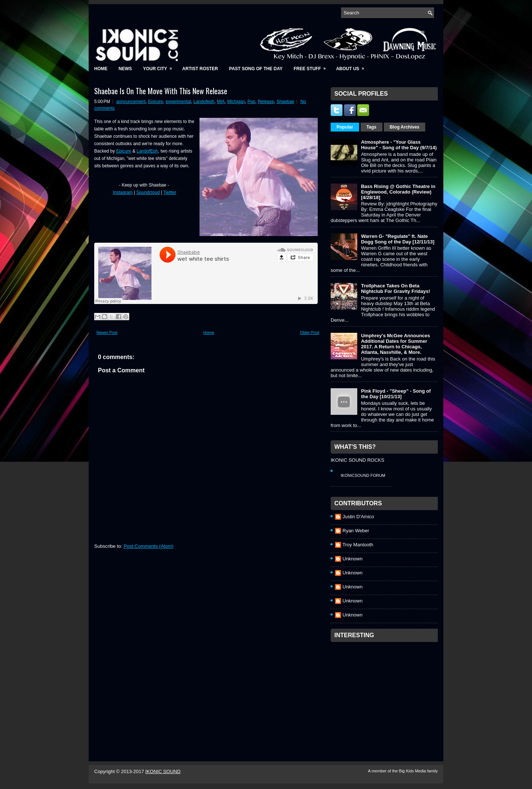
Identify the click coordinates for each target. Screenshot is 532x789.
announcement (131, 102)
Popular (345, 127)
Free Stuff (312, 66)
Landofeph (204, 102)
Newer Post (107, 332)
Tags (371, 127)
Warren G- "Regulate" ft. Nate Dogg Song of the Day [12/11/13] (398, 239)
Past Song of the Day (256, 69)
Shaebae (285, 102)
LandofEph (147, 151)
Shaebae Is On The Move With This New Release (161, 91)
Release (266, 102)
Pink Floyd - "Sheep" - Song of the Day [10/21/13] (396, 394)
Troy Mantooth (358, 545)
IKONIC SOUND (163, 771)
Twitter (170, 192)
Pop (251, 102)
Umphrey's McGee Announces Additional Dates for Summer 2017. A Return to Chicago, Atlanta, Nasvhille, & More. (395, 344)
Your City (160, 66)
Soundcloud (148, 192)
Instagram (123, 192)
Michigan (236, 102)
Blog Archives (405, 127)
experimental (178, 102)
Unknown (352, 559)
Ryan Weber (356, 531)
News (125, 69)
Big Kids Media (413, 771)
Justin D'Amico (358, 517)
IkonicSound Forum (363, 475)
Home (101, 69)
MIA (221, 102)
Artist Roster (200, 69)
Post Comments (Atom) (149, 546)
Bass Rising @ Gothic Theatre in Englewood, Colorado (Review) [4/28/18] (398, 192)
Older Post (310, 332)
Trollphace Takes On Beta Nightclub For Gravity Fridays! (395, 288)
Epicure (156, 102)
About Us (353, 66)
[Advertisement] (386, 692)
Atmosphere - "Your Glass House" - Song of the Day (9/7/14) (399, 145)
